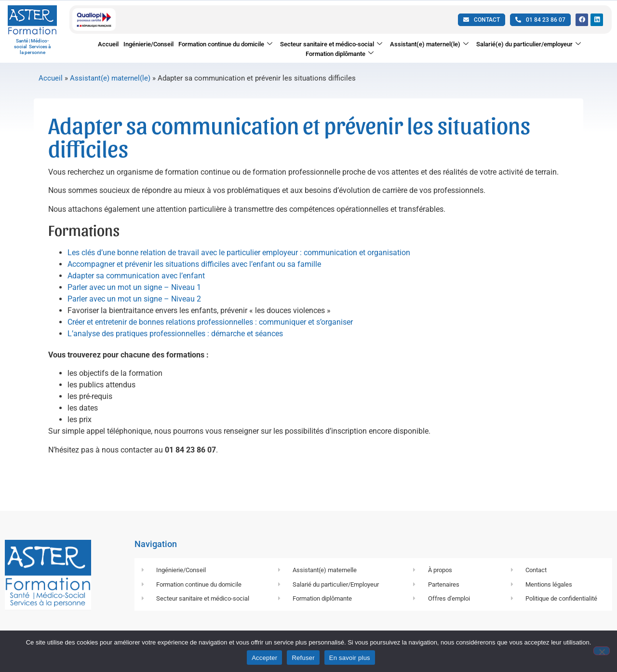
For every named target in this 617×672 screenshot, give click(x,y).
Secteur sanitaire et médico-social (331, 45)
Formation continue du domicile (225, 45)
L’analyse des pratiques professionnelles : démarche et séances (175, 342)
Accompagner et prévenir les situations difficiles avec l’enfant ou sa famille (194, 272)
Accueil (108, 44)
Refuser (303, 658)
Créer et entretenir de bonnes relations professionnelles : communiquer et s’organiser (210, 330)
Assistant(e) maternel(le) (429, 45)
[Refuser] (602, 651)
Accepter (264, 658)
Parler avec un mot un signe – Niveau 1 (134, 295)
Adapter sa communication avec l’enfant (136, 284)
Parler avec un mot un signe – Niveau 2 (134, 307)
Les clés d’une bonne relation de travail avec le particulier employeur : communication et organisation (239, 261)
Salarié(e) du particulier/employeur (529, 45)
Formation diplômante (340, 54)
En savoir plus (350, 658)
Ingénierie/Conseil (148, 44)
